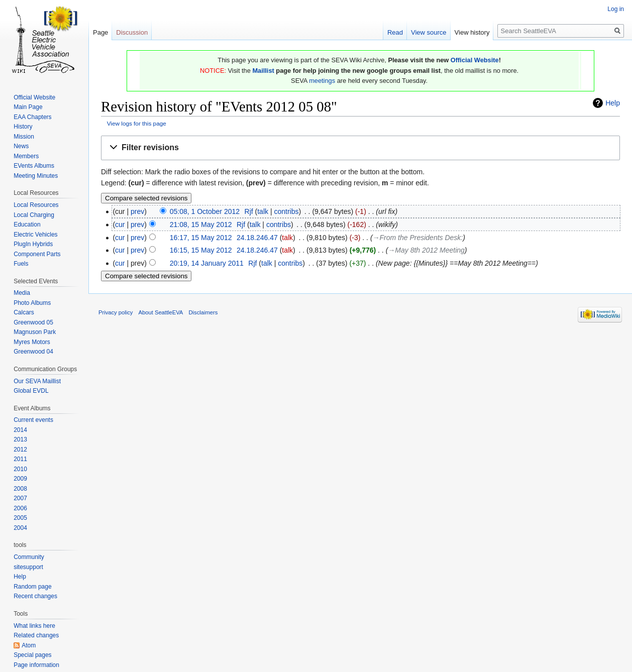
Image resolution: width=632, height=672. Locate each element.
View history (472, 32)
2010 (20, 469)
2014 (20, 430)
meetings (322, 81)
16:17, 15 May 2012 (201, 238)
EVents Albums (34, 166)
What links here (34, 626)
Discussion (132, 32)
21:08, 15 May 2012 (201, 225)
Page (100, 32)
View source (429, 32)
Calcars (24, 312)
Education (27, 225)
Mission (24, 137)
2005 (20, 518)
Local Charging (34, 215)
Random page (32, 587)
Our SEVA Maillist (37, 381)
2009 (20, 479)
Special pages (32, 655)
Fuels (21, 264)
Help (613, 103)
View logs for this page (137, 123)
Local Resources (36, 205)
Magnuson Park (35, 332)
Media (22, 293)
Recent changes (35, 596)
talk (263, 211)
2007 (20, 498)
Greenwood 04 (33, 352)
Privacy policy (116, 312)
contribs (286, 211)
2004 (20, 528)
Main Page (28, 107)
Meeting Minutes (36, 176)
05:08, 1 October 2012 (205, 211)
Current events (33, 420)
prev (137, 211)
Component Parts (37, 254)
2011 (20, 459)
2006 (20, 508)
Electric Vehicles (35, 235)
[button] (360, 148)
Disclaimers (203, 312)
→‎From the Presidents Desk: (418, 238)
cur (120, 225)
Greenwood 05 (33, 322)
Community (29, 557)
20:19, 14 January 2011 (207, 263)
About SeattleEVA (161, 312)
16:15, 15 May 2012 (201, 250)
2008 (20, 489)
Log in (616, 9)
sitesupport (28, 567)
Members (26, 156)
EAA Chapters (32, 117)
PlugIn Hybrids (33, 244)
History (23, 127)
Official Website (475, 60)
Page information (36, 665)
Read (395, 32)
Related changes (36, 635)
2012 (20, 450)
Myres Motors (32, 342)
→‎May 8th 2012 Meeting (426, 250)
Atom (29, 645)
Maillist (263, 71)
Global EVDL (31, 391)
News (21, 146)
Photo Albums (32, 303)
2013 (20, 439)
